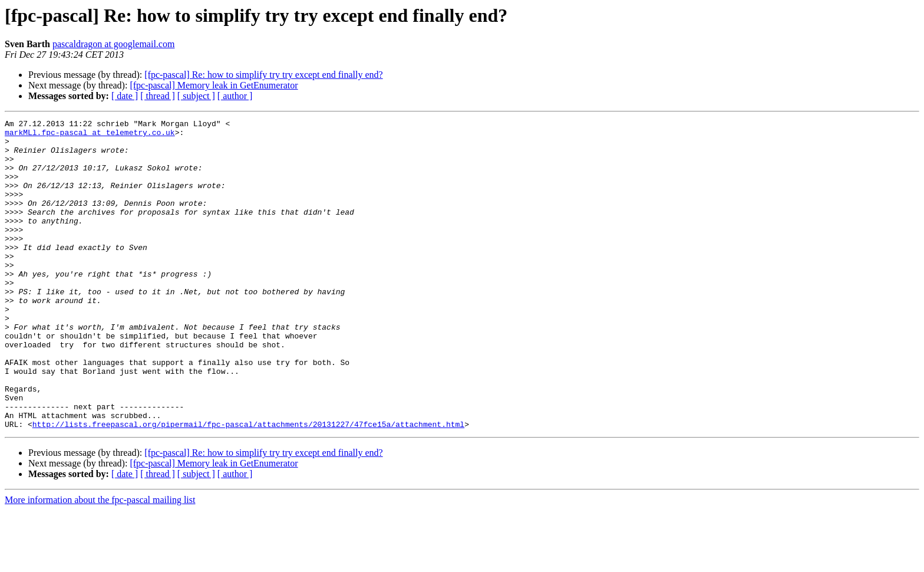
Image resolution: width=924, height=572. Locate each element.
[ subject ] (196, 96)
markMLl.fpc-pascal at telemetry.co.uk (90, 136)
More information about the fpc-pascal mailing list (100, 562)
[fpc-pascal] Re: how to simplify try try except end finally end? (263, 75)
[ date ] (125, 96)
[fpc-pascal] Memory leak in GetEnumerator (214, 85)
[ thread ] (158, 96)
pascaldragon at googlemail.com (113, 44)
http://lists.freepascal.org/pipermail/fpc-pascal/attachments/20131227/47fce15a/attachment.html (248, 486)
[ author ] (235, 96)
